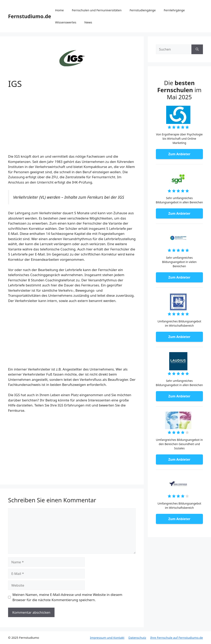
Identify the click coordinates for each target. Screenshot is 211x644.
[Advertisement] (72, 124)
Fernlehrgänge (174, 10)
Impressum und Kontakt (107, 638)
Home (59, 10)
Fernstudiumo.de (30, 16)
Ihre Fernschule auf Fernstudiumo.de (177, 638)
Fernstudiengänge (143, 10)
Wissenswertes (66, 22)
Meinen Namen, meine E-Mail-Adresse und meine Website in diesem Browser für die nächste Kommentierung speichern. (67, 597)
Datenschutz (137, 638)
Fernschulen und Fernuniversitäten (97, 10)
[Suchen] (197, 49)
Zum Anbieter (179, 154)
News (88, 22)
